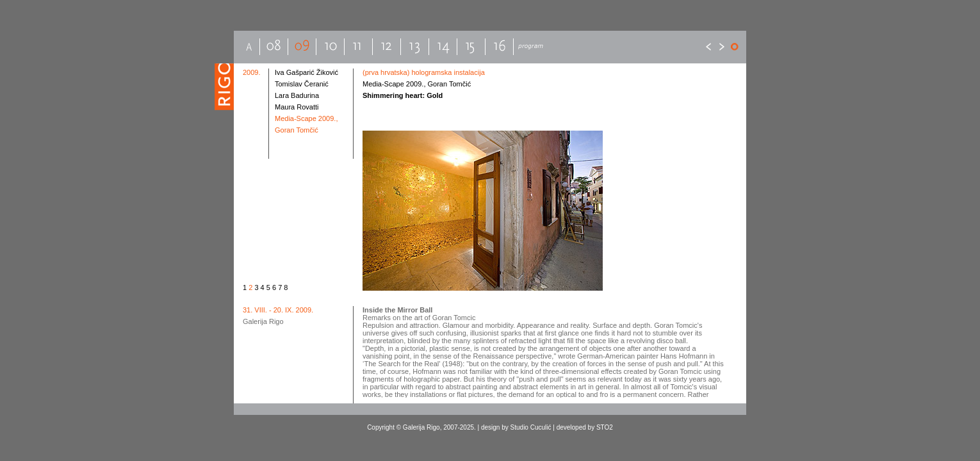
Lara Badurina (297, 95)
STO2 (605, 427)
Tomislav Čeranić (302, 84)
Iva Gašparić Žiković (306, 72)
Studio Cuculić (531, 427)
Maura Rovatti (297, 107)
